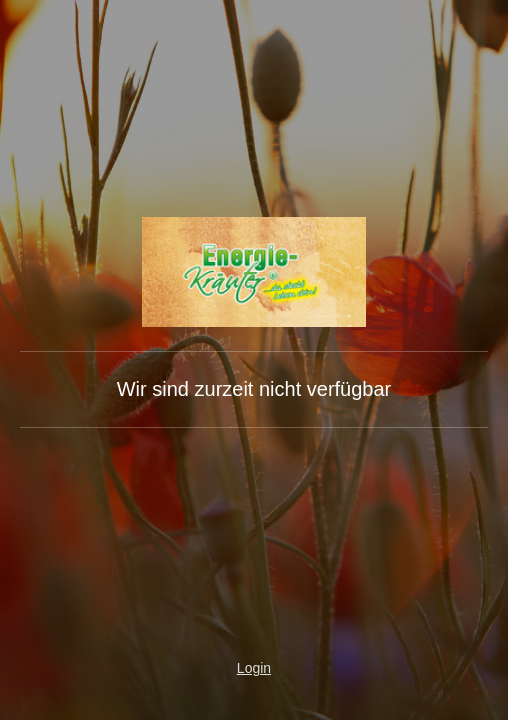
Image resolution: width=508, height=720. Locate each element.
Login (254, 668)
